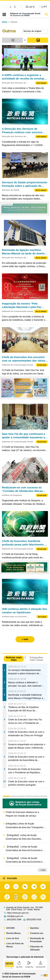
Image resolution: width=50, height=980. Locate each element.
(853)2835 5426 (34, 920)
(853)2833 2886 (14, 920)
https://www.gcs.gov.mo (18, 913)
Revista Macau (14, 933)
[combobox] (35, 31)
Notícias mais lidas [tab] (14, 659)
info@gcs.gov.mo (15, 916)
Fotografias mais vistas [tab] (36, 659)
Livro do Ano (13, 938)
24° (32, 7)
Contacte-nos (37, 933)
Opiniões (34, 928)
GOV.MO (10, 928)
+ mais (42, 870)
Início (5, 22)
